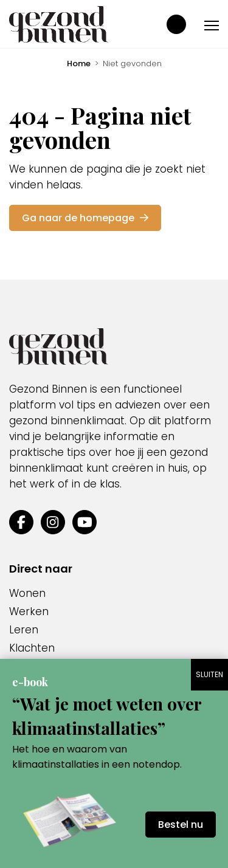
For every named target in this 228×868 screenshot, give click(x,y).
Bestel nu (181, 825)
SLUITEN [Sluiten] (209, 674)
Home (79, 64)
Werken (29, 611)
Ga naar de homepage (85, 218)
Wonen (27, 593)
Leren (24, 630)
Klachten (32, 648)
